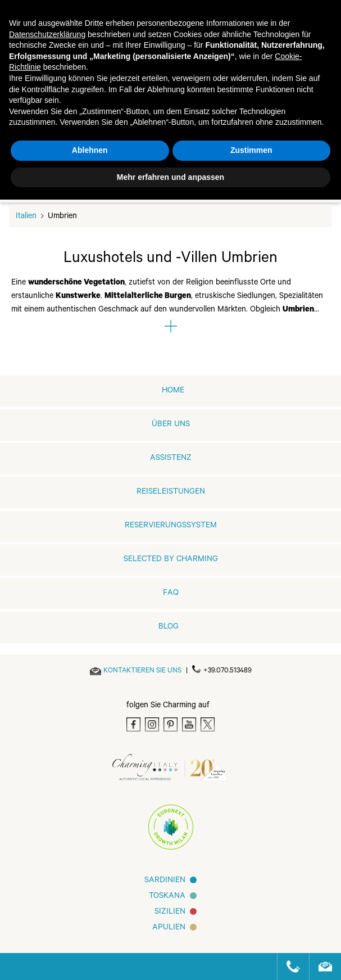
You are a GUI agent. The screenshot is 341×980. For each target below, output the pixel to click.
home (173, 391)
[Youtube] (189, 724)
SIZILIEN (170, 913)
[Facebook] (133, 724)
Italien (26, 217)
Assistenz (171, 459)
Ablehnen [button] (90, 150)
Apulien (169, 928)
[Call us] (288, 967)
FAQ (171, 594)
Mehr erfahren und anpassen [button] (171, 177)
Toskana (167, 897)
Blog (169, 627)
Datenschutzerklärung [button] (47, 34)
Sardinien (165, 881)
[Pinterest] (171, 724)
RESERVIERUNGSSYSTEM (171, 526)
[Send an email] (142, 671)
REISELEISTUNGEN (171, 493)
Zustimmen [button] (251, 150)
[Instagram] (152, 724)
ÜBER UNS (171, 425)
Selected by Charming (171, 560)
